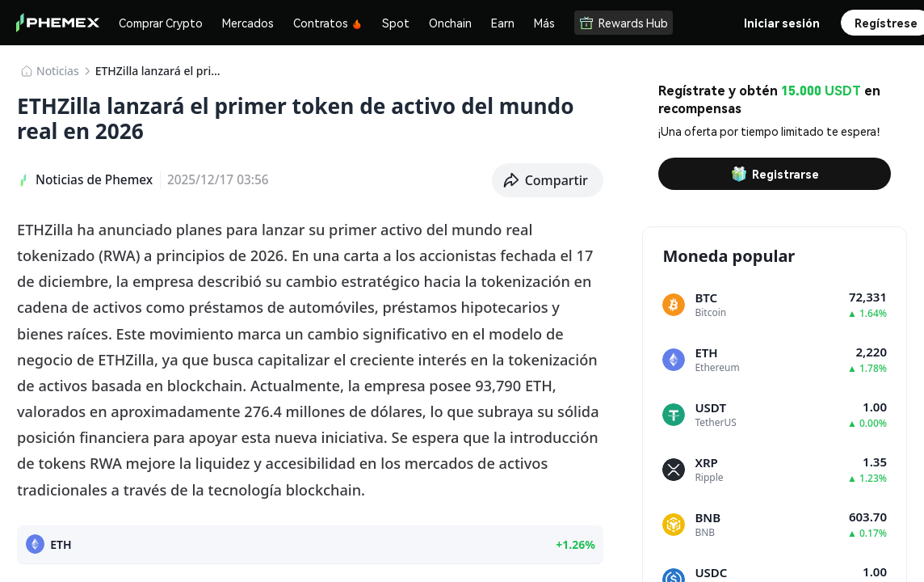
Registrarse (775, 174)
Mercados (248, 23)
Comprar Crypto (161, 23)
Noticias (58, 71)
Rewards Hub (624, 23)
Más (544, 23)
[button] (548, 180)
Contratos (328, 23)
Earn (503, 23)
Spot (396, 23)
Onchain (450, 23)
